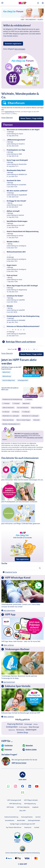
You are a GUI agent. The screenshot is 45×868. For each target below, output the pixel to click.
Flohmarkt (36, 420)
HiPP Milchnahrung (15, 804)
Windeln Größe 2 (13, 242)
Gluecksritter (23, 164)
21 (21, 330)
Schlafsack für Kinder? (15, 296)
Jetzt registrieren (31, 19)
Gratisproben (12, 727)
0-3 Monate (6, 412)
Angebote (35, 807)
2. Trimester (6, 403)
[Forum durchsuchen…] (22, 568)
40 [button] (34, 349)
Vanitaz (21, 236)
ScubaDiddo (22, 185)
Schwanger (28, 724)
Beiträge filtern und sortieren (21, 342)
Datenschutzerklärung (11, 817)
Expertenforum (10, 112)
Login (22, 19)
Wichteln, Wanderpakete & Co (11, 424)
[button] (38, 3)
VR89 (20, 154)
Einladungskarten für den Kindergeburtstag (23, 316)
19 (15, 330)
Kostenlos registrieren (13, 44)
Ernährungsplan (23, 727)
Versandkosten (10, 820)
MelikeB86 (22, 320)
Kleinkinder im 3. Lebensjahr (30, 416)
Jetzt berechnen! (9, 682)
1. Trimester (29, 399)
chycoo (21, 134)
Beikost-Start (6, 372)
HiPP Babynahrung (30, 804)
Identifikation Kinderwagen (17, 221)
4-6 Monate (16, 412)
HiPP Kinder (10, 807)
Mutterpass (20, 730)
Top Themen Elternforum (14, 827)
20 (18, 330)
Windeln (10, 306)
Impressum (28, 827)
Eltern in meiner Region (23, 420)
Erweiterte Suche (11, 572)
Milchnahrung (7, 376)
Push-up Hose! (12, 275)
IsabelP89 (22, 300)
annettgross (22, 246)
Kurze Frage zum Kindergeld (17, 160)
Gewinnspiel (31, 730)
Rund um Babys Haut (9, 380)
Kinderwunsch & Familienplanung (12, 399)
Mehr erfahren (9, 645)
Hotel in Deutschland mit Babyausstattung (23, 231)
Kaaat (20, 205)
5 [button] (29, 349)
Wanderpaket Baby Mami (16, 170)
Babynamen (26, 403)
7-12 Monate (26, 412)
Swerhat (21, 215)
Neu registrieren (23, 559)
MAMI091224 (23, 174)
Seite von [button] (12, 349)
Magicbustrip (23, 290)
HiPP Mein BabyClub (23, 807)
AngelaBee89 (23, 195)
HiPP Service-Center (19, 763)
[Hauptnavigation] (3, 3)
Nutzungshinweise (27, 817)
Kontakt (37, 827)
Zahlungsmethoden (34, 820)
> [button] (37, 349)
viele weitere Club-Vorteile (35, 437)
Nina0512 (22, 144)
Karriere (38, 817)
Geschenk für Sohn (14, 180)
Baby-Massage (34, 727)
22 (24, 330)
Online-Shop (22, 732)
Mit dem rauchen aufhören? (17, 191)
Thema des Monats (8, 420)
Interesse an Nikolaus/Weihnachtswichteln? (23, 326)
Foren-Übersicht (7, 118)
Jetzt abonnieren (9, 610)
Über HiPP (22, 811)
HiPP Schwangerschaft (14, 800)
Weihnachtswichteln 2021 (16, 252)
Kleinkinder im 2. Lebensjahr (11, 416)
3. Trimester (16, 403)
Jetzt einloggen (20, 49)
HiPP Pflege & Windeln (31, 800)
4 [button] (26, 349)
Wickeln (36, 724)
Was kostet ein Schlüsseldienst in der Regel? (23, 130)
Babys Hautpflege (36, 408)
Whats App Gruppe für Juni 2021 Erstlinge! (22, 286)
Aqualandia (22, 334)
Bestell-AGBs (21, 820)
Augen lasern (12, 265)
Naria (20, 280)
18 (13, 330)
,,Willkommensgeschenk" (16, 140)
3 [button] (24, 349)
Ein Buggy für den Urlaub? (16, 201)
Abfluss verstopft (13, 211)
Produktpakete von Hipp (16, 150)
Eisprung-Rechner (15, 724)
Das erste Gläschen (23, 408)
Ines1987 (22, 225)
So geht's (40, 19)
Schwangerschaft (23, 380)
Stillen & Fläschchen (8, 408)
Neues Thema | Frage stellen (31, 118)
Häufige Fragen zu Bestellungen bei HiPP (22, 824)
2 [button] (22, 349)
